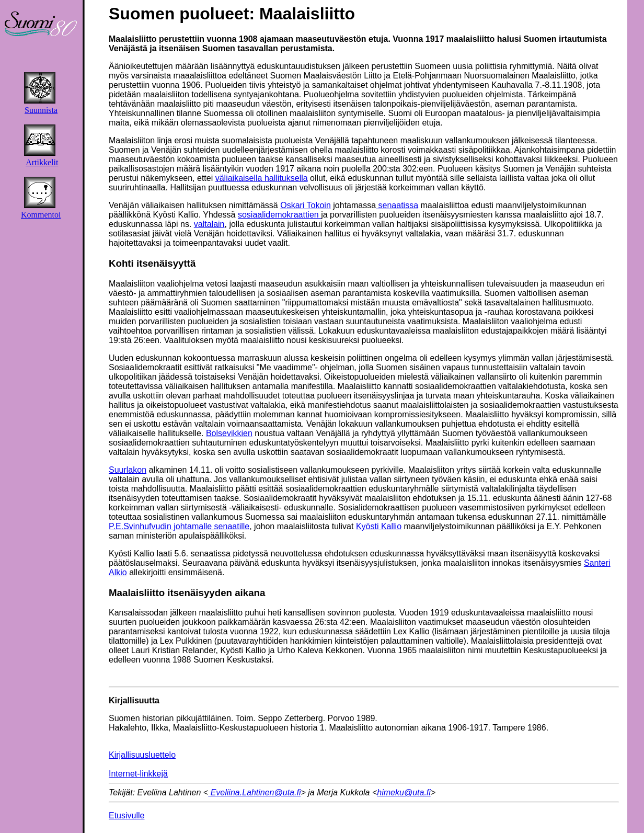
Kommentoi (41, 215)
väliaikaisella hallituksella (262, 178)
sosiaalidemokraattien (279, 215)
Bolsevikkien (229, 433)
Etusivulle (126, 815)
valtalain (209, 224)
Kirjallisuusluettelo (142, 755)
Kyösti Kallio (379, 526)
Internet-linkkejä (138, 774)
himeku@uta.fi (404, 792)
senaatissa (397, 205)
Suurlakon (128, 470)
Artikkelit (42, 162)
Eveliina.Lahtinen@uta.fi (254, 792)
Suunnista (41, 110)
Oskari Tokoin (306, 205)
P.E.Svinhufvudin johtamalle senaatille (179, 526)
